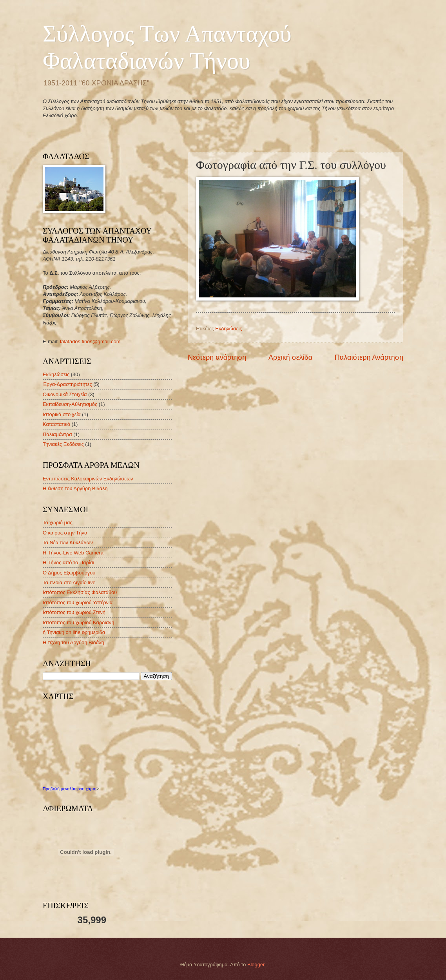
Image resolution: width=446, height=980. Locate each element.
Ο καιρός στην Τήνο (65, 533)
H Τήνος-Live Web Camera (73, 553)
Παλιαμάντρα (57, 434)
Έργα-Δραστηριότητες (67, 384)
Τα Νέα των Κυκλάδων (68, 543)
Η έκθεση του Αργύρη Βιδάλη (75, 488)
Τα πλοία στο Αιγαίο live (69, 582)
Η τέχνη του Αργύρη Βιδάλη (73, 642)
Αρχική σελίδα (290, 357)
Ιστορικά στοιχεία (62, 414)
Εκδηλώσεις (228, 329)
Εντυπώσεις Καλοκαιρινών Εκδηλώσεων (88, 479)
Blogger (256, 965)
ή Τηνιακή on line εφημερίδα (74, 632)
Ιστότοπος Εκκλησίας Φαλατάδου (80, 592)
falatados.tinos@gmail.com (90, 341)
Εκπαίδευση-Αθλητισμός (70, 404)
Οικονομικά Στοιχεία (65, 394)
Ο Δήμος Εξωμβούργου (69, 573)
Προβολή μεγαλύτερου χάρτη (70, 789)
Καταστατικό (56, 424)
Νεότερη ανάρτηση (217, 357)
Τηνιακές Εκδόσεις (63, 444)
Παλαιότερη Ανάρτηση (369, 357)
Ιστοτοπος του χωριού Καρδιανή (78, 622)
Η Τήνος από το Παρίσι (69, 562)
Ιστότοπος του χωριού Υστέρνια (78, 602)
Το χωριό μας (58, 523)
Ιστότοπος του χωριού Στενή (74, 612)
